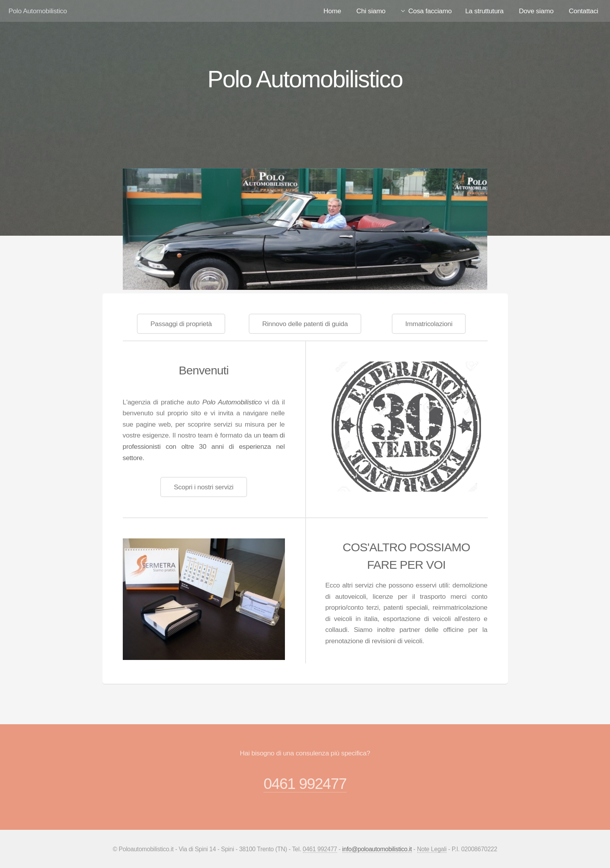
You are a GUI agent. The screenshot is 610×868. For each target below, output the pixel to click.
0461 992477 (305, 784)
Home (332, 11)
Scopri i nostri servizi (204, 487)
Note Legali (432, 849)
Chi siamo (371, 11)
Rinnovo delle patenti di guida (305, 324)
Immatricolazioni (429, 324)
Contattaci (583, 11)
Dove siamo (536, 11)
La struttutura (484, 11)
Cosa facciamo (430, 11)
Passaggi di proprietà (181, 324)
